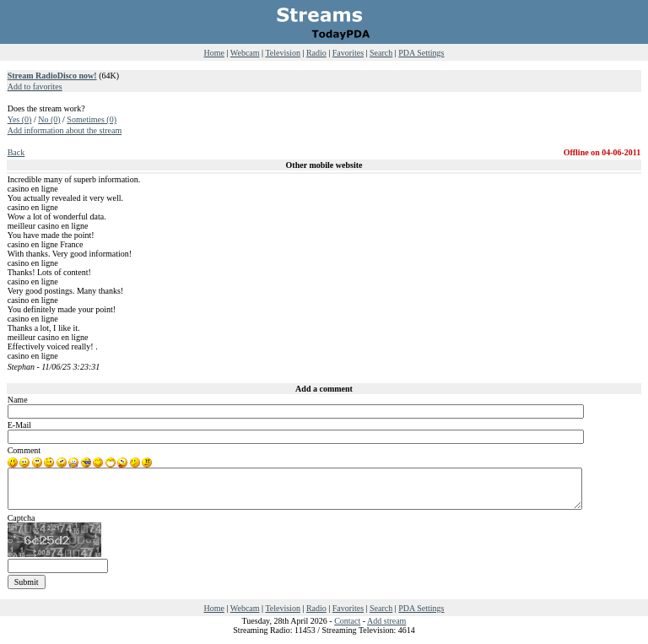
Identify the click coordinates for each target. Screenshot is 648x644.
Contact (347, 621)
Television (283, 53)
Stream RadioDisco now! (52, 76)
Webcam (245, 53)
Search (381, 53)
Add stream (386, 621)
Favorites (348, 53)
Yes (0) (20, 119)
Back (16, 152)
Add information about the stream (65, 130)
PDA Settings (421, 53)
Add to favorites (35, 87)
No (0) (49, 119)
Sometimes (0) (92, 119)
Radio (316, 53)
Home (214, 53)
